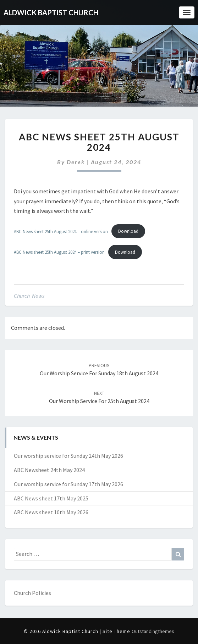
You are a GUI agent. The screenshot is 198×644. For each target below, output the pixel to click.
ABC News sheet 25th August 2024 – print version (59, 252)
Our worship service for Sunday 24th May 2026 (68, 456)
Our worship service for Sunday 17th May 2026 (68, 484)
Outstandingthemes (153, 631)
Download (128, 231)
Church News (29, 296)
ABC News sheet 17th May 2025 (51, 498)
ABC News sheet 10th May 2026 (51, 512)
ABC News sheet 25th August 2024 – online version (61, 231)
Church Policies (32, 593)
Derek (76, 162)
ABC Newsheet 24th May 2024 (49, 470)
